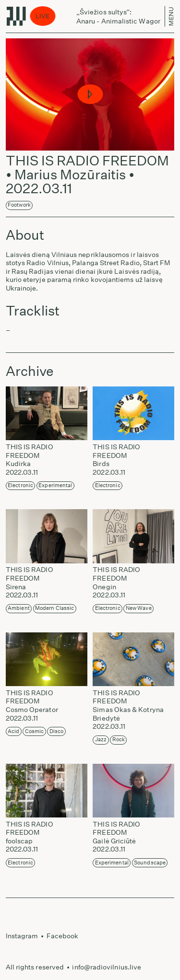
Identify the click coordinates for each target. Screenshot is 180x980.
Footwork (19, 205)
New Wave (139, 608)
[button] (90, 95)
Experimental (55, 485)
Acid (13, 731)
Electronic (20, 485)
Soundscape (150, 863)
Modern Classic (54, 608)
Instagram (22, 936)
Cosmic (34, 731)
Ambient (19, 608)
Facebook (63, 936)
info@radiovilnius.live (107, 967)
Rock (119, 740)
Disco (56, 731)
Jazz (101, 740)
